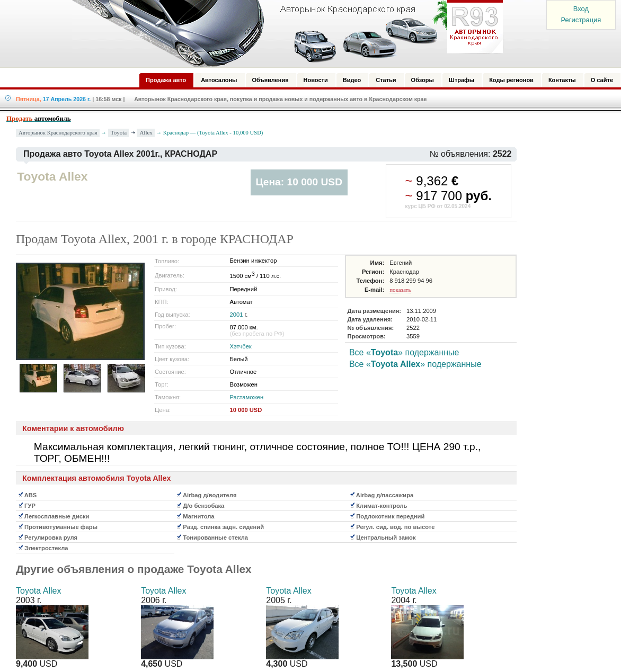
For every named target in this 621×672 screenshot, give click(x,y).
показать (400, 290)
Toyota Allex (38, 591)
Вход (581, 9)
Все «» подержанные (404, 352)
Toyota (119, 132)
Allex (146, 132)
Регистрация (581, 20)
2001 (236, 315)
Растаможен (246, 397)
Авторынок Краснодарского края (58, 133)
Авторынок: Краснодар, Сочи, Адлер (284, 33)
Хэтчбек (240, 346)
